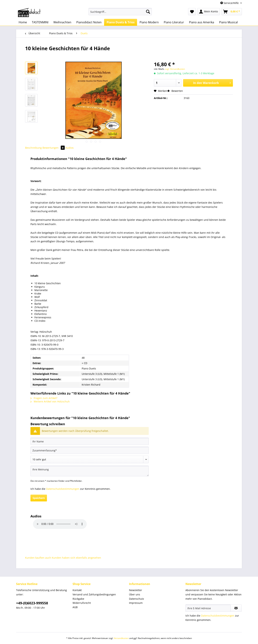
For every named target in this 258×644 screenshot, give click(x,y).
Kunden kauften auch (38, 558)
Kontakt (77, 590)
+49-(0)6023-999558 (32, 603)
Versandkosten (121, 638)
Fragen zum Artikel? (44, 398)
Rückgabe (78, 599)
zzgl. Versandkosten (175, 69)
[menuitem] (120, 13)
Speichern (39, 498)
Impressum (136, 603)
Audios (70, 148)
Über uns (135, 594)
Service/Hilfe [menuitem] (230, 3)
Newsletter (136, 590)
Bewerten (175, 91)
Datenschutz (137, 599)
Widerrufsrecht (82, 603)
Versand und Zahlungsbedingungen (94, 594)
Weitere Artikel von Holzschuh (50, 401)
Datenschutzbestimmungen (63, 489)
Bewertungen (54, 148)
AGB (75, 607)
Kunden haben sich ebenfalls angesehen (76, 558)
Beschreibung (33, 148)
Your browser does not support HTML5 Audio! (60, 524)
